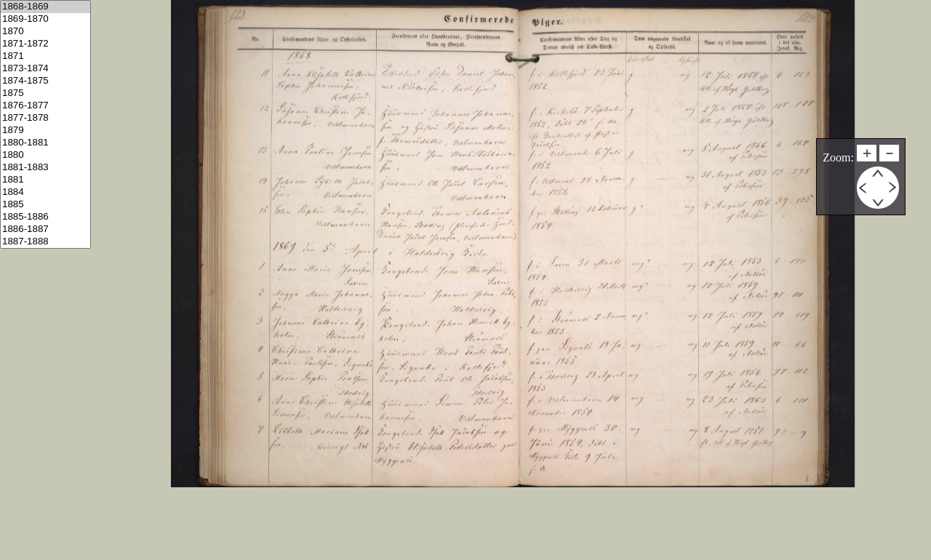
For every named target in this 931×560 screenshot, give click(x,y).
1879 (45, 131)
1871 (45, 56)
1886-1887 (45, 229)
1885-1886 (45, 217)
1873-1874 (45, 69)
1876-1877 (45, 106)
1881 (45, 180)
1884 (45, 192)
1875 (45, 93)
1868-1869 (45, 7)
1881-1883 (45, 168)
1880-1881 (45, 143)
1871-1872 (45, 44)
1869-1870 (45, 19)
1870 (45, 32)
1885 (45, 205)
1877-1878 (45, 118)
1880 (45, 155)
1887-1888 (45, 242)
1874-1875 (45, 81)
